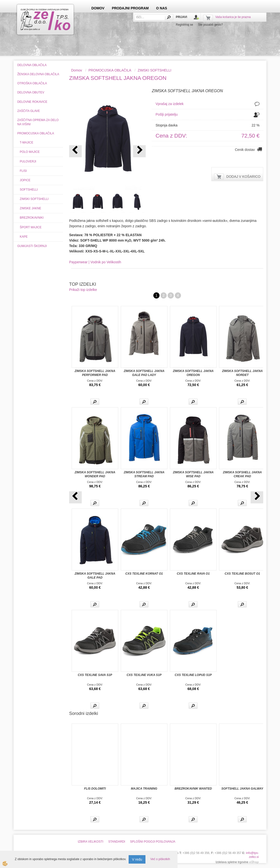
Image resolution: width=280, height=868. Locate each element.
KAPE (24, 237)
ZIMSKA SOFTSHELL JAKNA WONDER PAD (95, 474)
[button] (139, 151)
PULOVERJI (28, 161)
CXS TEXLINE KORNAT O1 (144, 574)
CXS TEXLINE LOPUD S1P (193, 675)
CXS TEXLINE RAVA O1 (193, 574)
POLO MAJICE (30, 152)
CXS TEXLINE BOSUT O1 (242, 574)
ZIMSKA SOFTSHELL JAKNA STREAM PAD (144, 474)
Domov (77, 70)
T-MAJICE (27, 142)
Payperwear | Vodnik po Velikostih (95, 262)
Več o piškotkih (160, 859)
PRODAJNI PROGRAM (130, 8)
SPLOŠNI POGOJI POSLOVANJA (153, 842)
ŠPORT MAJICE (31, 227)
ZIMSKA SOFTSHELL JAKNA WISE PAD (193, 474)
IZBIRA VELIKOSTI (90, 842)
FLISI (23, 171)
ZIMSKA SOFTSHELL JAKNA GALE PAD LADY (144, 373)
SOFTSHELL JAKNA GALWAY (242, 789)
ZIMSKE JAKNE (30, 208)
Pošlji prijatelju (167, 114)
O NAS (161, 8)
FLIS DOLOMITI (95, 789)
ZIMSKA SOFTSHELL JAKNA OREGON (193, 373)
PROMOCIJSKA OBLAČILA (110, 70)
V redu (137, 859)
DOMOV (98, 8)
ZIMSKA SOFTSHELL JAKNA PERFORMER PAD (95, 373)
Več (95, 402)
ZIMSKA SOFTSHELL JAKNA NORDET (242, 373)
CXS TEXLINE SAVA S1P (95, 675)
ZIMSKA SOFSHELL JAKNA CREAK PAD (242, 474)
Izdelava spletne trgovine (232, 862)
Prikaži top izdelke (83, 290)
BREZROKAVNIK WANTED (193, 789)
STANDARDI (117, 842)
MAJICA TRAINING (144, 789)
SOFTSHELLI (29, 190)
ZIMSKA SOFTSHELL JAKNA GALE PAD (95, 576)
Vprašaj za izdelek (170, 104)
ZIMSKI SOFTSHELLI (34, 199)
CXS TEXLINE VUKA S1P (144, 675)
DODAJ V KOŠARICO (243, 177)
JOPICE (25, 180)
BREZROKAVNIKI (32, 218)
